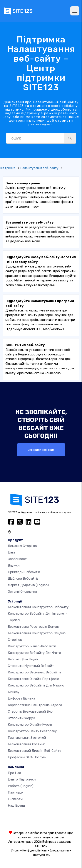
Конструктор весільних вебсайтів (35, 672)
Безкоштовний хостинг (26, 744)
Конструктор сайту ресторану (32, 731)
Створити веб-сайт (41, 450)
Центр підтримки (22, 779)
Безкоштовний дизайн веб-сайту (34, 751)
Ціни (11, 552)
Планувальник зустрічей (27, 738)
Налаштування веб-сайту (39, 168)
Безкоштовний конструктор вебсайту (38, 607)
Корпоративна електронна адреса (35, 705)
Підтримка (8, 168)
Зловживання (59, 850)
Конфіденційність (35, 850)
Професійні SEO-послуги (27, 757)
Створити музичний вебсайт (31, 666)
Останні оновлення (22, 592)
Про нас (14, 773)
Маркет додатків (28, 585)
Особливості (18, 559)
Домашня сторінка (22, 546)
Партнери (16, 792)
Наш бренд (16, 806)
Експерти (15, 799)
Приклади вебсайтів (24, 572)
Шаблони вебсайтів (23, 579)
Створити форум (21, 718)
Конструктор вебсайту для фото (34, 653)
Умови (15, 850)
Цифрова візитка (21, 698)
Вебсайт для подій (23, 659)
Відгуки (14, 565)
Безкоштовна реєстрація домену (34, 627)
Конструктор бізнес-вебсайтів (32, 646)
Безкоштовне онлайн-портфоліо (33, 679)
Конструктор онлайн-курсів (30, 725)
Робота (21, 786)
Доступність (41, 855)
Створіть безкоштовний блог (31, 712)
